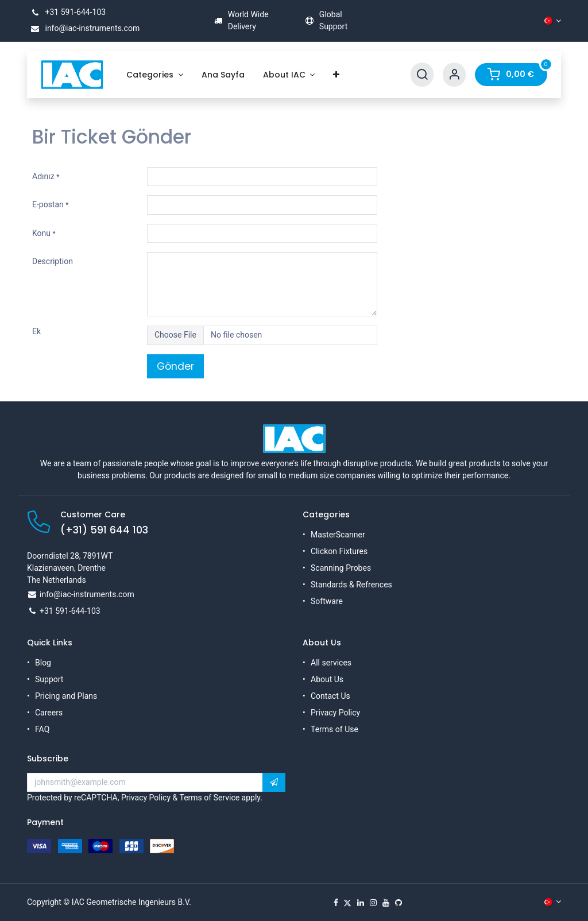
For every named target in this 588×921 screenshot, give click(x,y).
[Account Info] (454, 75)
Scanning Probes (341, 568)
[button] (274, 783)
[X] (347, 903)
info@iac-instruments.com (83, 28)
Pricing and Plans (66, 696)
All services (331, 663)
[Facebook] (336, 903)
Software (327, 601)
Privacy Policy (335, 713)
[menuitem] (155, 75)
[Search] (422, 75)
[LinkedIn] (361, 903)
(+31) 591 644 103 (104, 530)
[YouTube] (386, 903)
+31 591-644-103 (66, 12)
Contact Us (330, 696)
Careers (49, 713)
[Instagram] (373, 903)
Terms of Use (334, 729)
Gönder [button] (175, 366)
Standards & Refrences (351, 585)
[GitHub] (399, 903)
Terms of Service (209, 798)
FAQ (42, 729)
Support (49, 679)
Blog (43, 663)
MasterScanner (338, 535)
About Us (327, 679)
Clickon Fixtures (339, 551)
